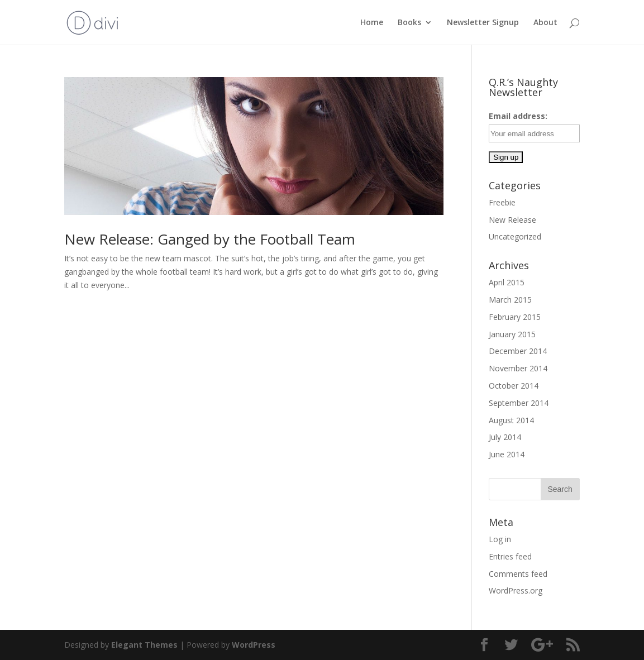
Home (372, 23)
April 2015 (507, 282)
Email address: (518, 116)
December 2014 (518, 351)
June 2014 (507, 454)
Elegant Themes (144, 645)
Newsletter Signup (483, 23)
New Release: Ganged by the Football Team (210, 239)
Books (409, 23)
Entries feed (510, 556)
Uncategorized (515, 236)
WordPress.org (516, 590)
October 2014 (514, 386)
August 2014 (511, 420)
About (545, 23)
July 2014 (505, 437)
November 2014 (518, 368)
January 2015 (512, 334)
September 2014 (519, 403)
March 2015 (510, 300)
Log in (500, 539)
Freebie (502, 202)
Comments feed (518, 574)
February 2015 (515, 317)
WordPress (254, 645)
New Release (512, 220)
